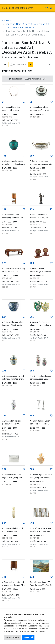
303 (32, 469)
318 (32, 523)
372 (32, 577)
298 (32, 371)
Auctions (7, 21)
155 (4, 156)
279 (4, 263)
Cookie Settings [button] (12, 637)
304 (4, 523)
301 (4, 469)
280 (32, 263)
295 (32, 317)
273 (32, 209)
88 (31, 102)
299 (4, 416)
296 (4, 371)
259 (32, 156)
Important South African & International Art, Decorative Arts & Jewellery (27, 26)
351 (4, 577)
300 (32, 416)
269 (4, 209)
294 (4, 317)
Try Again (48, 8)
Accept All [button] (28, 637)
